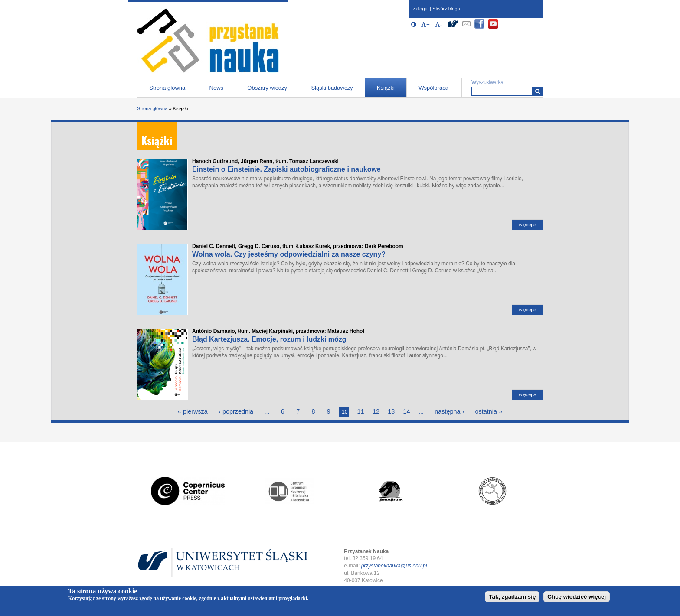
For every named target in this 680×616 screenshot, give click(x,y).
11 (361, 411)
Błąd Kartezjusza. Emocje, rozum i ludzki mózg (269, 339)
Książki (386, 88)
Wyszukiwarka (487, 82)
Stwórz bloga (446, 9)
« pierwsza (193, 411)
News (217, 88)
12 (376, 411)
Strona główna (167, 88)
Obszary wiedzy (267, 88)
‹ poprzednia (236, 411)
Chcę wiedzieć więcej (577, 598)
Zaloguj (421, 9)
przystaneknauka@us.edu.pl (394, 566)
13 (391, 411)
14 (407, 411)
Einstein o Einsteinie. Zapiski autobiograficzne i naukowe (286, 169)
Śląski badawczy (332, 88)
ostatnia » (489, 411)
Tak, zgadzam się (512, 598)
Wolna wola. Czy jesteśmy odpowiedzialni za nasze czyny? (289, 254)
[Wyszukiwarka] (538, 91)
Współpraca (433, 88)
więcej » (527, 225)
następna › (449, 411)
